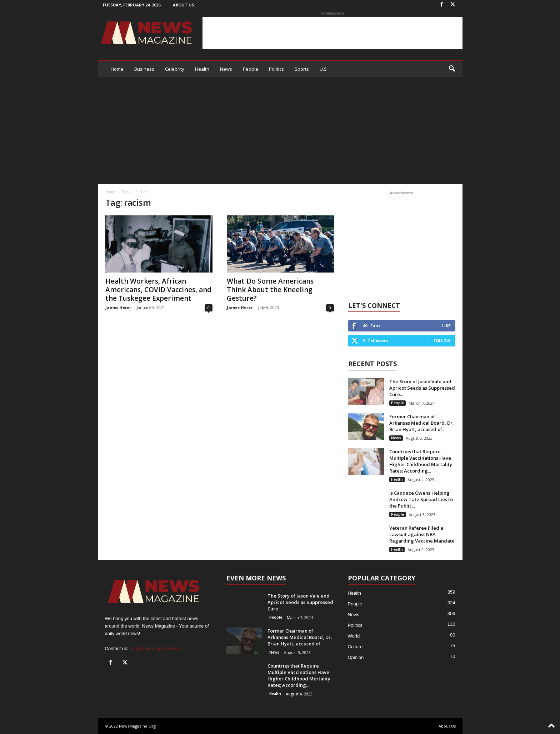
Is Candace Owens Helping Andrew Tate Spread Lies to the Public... (421, 499)
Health (202, 69)
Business (144, 69)
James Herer (118, 307)
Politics (276, 69)
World (354, 636)
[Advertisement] (332, 33)
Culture (355, 647)
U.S (323, 69)
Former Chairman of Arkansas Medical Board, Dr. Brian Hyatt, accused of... (421, 423)
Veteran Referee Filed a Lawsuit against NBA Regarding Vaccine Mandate (422, 534)
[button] (452, 69)
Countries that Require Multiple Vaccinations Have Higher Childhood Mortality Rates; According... (421, 461)
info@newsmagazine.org (155, 648)
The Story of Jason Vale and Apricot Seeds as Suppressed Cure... (422, 388)
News (226, 69)
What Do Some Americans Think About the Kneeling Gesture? (270, 290)
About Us (184, 5)
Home (117, 69)
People (251, 69)
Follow (442, 341)
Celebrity (175, 69)
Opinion (356, 657)
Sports (302, 69)
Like (446, 326)
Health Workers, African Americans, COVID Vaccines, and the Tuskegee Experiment (158, 290)
